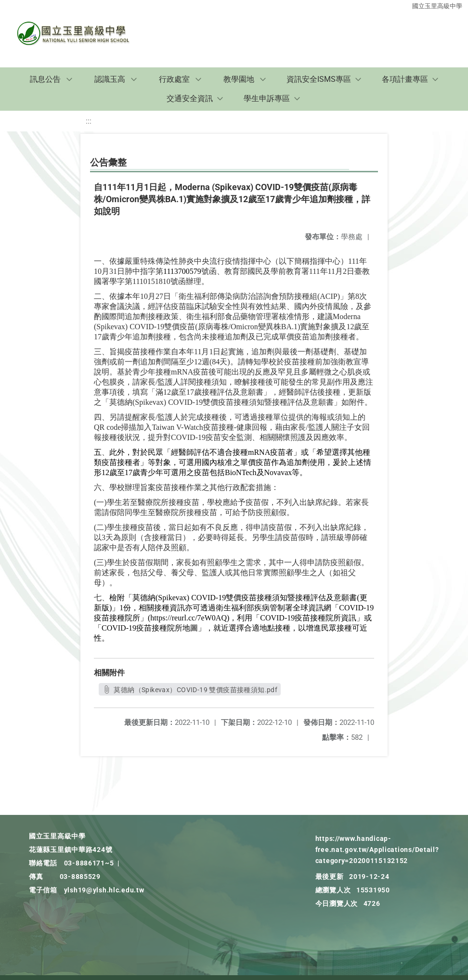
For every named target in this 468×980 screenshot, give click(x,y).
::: (89, 121)
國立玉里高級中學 (437, 6)
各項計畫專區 (405, 79)
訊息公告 (45, 79)
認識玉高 (110, 79)
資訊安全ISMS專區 (319, 79)
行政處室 (174, 79)
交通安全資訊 (190, 98)
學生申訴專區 (267, 98)
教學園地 (239, 79)
